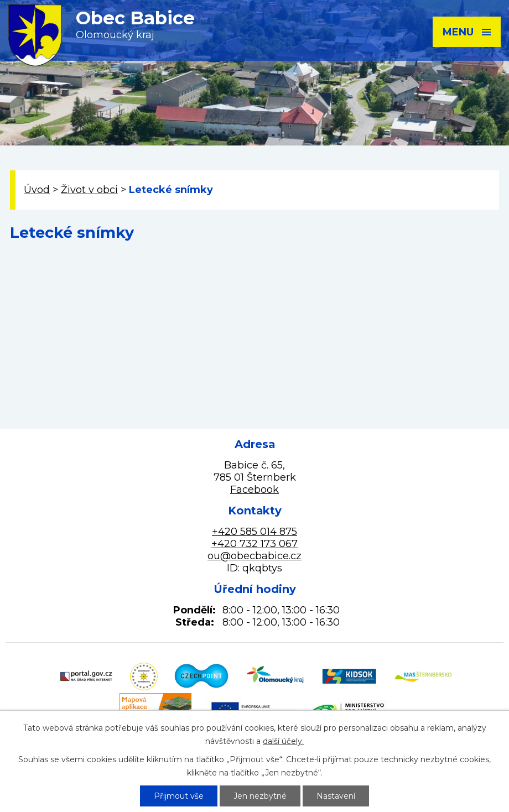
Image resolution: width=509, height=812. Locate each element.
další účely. (283, 741)
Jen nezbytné (260, 796)
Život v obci (89, 190)
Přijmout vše (179, 796)
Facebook (254, 490)
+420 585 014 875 (254, 532)
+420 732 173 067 (254, 544)
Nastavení (336, 796)
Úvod (37, 190)
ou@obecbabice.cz (254, 556)
